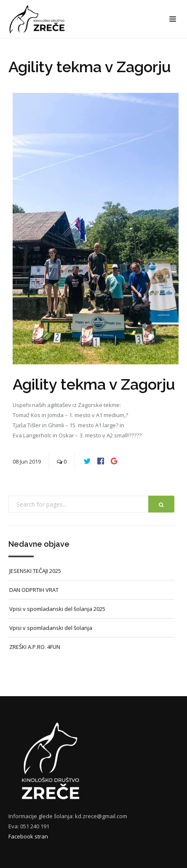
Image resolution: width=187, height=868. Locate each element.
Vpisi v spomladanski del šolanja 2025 (57, 609)
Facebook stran (28, 836)
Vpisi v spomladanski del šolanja (51, 628)
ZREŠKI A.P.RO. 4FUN (35, 647)
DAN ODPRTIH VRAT (34, 590)
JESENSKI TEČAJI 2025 (35, 571)
